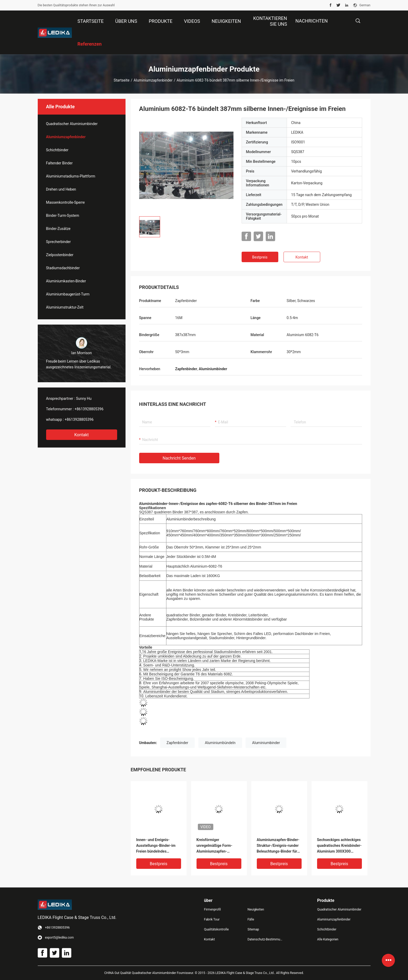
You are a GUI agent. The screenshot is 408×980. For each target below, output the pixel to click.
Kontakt (81, 435)
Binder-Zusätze (58, 229)
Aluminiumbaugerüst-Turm (68, 294)
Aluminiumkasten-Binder (66, 281)
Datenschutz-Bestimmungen (265, 939)
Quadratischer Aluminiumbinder (72, 124)
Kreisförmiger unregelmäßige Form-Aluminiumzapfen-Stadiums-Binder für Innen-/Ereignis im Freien (217, 846)
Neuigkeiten (256, 909)
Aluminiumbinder (266, 743)
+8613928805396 (89, 409)
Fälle (251, 919)
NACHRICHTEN (311, 21)
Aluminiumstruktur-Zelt (65, 307)
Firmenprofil (213, 909)
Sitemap (253, 929)
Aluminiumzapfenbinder (153, 80)
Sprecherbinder (58, 242)
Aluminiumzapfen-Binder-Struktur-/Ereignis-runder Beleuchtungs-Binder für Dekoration (278, 846)
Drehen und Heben (61, 189)
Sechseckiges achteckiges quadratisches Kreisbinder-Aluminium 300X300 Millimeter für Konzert (339, 846)
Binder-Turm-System (63, 216)
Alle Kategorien (328, 939)
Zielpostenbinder (60, 255)
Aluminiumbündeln (220, 743)
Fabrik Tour (212, 919)
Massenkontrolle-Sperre (66, 202)
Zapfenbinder (178, 743)
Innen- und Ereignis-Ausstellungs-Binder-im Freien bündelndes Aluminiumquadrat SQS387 (159, 846)
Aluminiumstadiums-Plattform (71, 176)
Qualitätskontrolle (216, 929)
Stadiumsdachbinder (63, 268)
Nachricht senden (179, 458)
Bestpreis (260, 257)
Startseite (122, 80)
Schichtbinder (57, 150)
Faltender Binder (59, 163)
